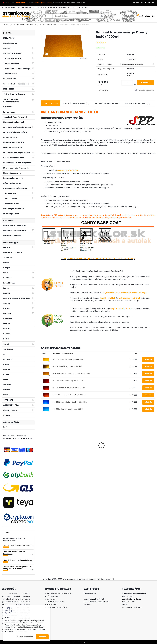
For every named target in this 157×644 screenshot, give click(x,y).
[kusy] (127, 83)
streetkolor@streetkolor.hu (42, 3)
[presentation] (42, 442)
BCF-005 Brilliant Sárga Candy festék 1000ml (68, 359)
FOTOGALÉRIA (84, 8)
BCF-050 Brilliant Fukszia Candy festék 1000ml (69, 395)
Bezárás (42, 637)
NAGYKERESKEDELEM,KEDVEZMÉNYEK (18, 8)
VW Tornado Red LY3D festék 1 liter (112, 442)
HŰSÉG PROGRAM (39, 8)
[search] (102, 17)
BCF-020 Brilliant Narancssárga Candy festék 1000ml (71, 374)
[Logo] (16, 16)
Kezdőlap (6, 25)
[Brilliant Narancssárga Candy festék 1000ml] (65, 46)
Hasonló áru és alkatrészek (76, 103)
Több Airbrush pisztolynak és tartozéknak (14, 553)
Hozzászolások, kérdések (138, 103)
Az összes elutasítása (25, 637)
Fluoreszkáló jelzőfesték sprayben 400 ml (139, 441)
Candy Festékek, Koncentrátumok (25, 25)
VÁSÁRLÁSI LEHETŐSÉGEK (68, 8)
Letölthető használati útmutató (107, 103)
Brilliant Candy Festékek (48, 25)
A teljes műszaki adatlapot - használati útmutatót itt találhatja (98, 259)
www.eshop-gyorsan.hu (83, 642)
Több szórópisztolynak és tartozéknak (17, 545)
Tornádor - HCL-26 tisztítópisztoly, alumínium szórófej (82, 447)
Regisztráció (151, 3)
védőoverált (126, 293)
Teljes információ (51, 103)
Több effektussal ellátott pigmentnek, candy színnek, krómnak (17, 568)
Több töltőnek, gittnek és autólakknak (17, 560)
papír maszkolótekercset (122, 309)
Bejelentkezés (138, 3)
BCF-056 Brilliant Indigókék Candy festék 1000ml (70, 402)
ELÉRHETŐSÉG (53, 8)
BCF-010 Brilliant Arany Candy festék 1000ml (68, 366)
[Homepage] (2, 8)
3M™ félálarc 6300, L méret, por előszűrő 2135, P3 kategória (53, 446)
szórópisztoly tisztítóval (129, 298)
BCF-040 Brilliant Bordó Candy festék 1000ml (69, 388)
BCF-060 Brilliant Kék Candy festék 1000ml (68, 409)
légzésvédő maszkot (112, 293)
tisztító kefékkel (107, 298)
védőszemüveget (139, 293)
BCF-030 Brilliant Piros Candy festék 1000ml (68, 381)
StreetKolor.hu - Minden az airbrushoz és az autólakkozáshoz (18, 437)
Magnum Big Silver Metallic (68, 170)
